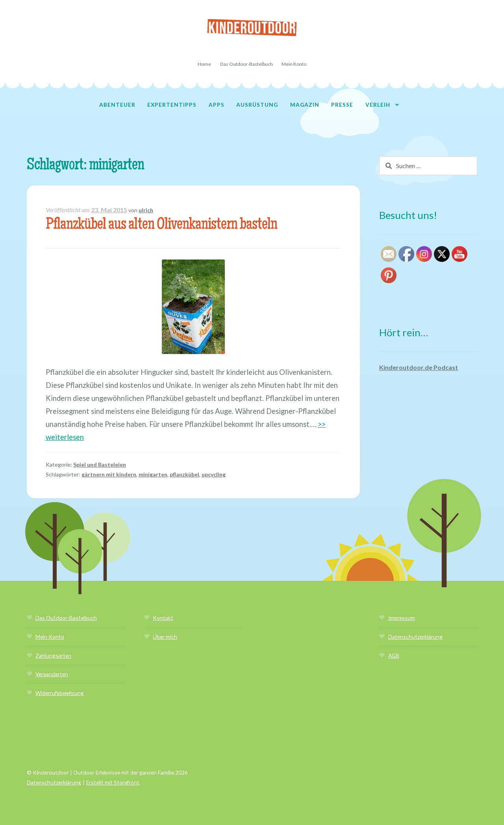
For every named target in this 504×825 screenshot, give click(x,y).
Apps (217, 105)
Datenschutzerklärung (415, 637)
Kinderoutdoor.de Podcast (419, 367)
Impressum (402, 618)
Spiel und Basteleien (100, 464)
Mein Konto (294, 64)
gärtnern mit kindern (109, 474)
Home (204, 64)
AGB (394, 655)
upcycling (214, 474)
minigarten (153, 474)
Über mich (165, 637)
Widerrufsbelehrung (60, 693)
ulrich (146, 210)
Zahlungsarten (53, 655)
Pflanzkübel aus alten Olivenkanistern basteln (161, 225)
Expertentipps (172, 105)
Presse (342, 105)
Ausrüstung (257, 105)
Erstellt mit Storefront (113, 782)
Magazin (305, 105)
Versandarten (52, 674)
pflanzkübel (184, 474)
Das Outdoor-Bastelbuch (246, 64)
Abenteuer (117, 105)
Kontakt (163, 618)
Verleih (378, 105)
